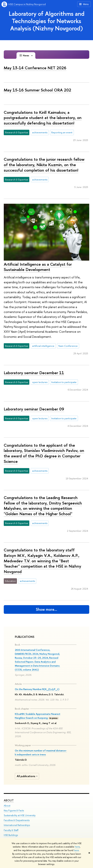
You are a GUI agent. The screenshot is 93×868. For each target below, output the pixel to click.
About (9, 800)
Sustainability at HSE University (20, 815)
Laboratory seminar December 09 (34, 409)
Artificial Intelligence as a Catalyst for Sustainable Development (38, 267)
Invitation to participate (64, 382)
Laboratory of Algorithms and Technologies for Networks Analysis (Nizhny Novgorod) (47, 21)
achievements (40, 132)
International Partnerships (17, 825)
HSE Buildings (11, 835)
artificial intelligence (43, 346)
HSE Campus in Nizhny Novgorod (27, 4)
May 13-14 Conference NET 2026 (35, 68)
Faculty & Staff (11, 830)
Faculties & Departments (17, 820)
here (77, 847)
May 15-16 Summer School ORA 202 (37, 90)
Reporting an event (62, 132)
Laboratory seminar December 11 (34, 373)
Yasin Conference (68, 346)
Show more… (46, 609)
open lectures (40, 382)
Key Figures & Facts (14, 810)
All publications (28, 776)
